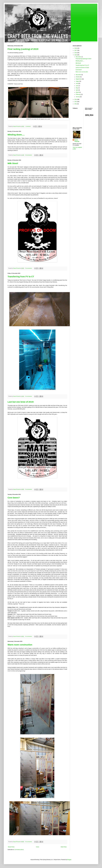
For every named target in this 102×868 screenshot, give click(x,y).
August (78, 81)
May (77, 88)
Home (38, 847)
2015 (76, 55)
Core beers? (14, 498)
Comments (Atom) (19, 850)
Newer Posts (11, 847)
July (77, 83)
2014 (76, 99)
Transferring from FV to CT (21, 277)
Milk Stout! (13, 163)
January (78, 97)
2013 (76, 102)
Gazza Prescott (77, 141)
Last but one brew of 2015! (21, 402)
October (78, 77)
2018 (76, 48)
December (79, 57)
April (77, 90)
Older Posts (64, 847)
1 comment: (28, 126)
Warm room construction (20, 645)
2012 (76, 104)
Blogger (69, 860)
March (78, 92)
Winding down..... (16, 135)
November (79, 75)
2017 (76, 50)
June (77, 86)
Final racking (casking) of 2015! (23, 49)
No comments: (29, 155)
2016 (76, 53)
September (79, 79)
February (78, 94)
